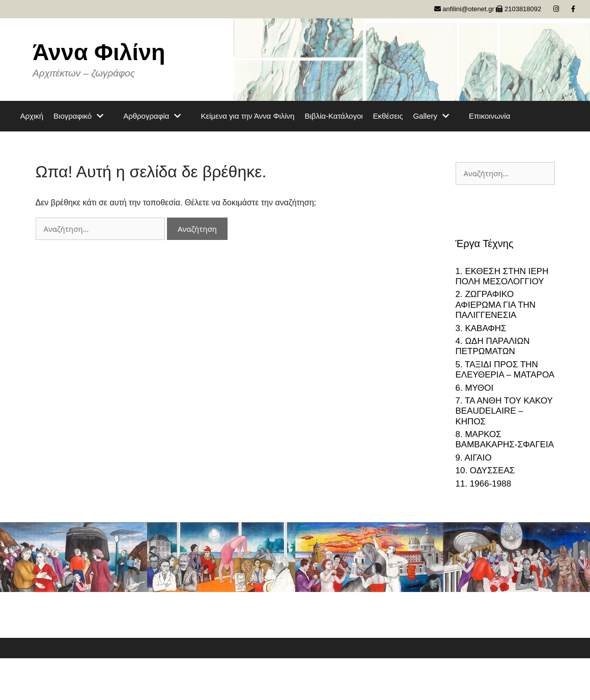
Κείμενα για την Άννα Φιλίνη (247, 116)
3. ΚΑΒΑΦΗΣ (481, 328)
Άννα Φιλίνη (99, 52)
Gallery (436, 116)
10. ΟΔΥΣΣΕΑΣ (485, 470)
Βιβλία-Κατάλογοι (333, 116)
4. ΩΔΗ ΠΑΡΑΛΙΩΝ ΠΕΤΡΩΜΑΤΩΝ (493, 346)
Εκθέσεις (388, 116)
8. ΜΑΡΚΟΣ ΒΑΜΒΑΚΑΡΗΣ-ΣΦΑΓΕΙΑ (505, 439)
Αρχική (32, 116)
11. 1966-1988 (484, 484)
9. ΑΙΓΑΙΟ (474, 458)
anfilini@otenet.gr (464, 9)
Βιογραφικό (83, 116)
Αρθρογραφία (157, 116)
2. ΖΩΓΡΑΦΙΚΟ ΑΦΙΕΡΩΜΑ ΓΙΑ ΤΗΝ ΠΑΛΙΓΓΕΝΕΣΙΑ (496, 305)
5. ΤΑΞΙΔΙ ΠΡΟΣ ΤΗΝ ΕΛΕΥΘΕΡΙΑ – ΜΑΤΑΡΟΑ (505, 370)
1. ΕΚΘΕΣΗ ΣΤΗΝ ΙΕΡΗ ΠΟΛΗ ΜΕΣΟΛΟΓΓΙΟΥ (502, 276)
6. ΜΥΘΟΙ (475, 388)
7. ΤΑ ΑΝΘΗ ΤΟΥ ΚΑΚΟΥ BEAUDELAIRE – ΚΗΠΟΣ (504, 411)
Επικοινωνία (489, 116)
